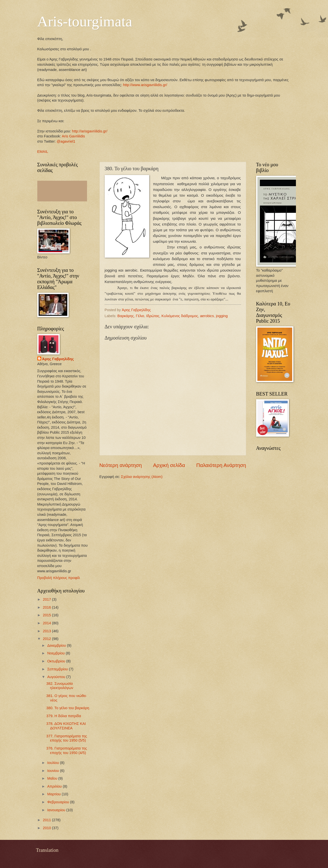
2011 (47, 820)
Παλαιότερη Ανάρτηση (221, 465)
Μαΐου (53, 778)
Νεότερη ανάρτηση (121, 465)
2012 (47, 639)
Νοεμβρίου (56, 653)
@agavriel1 (66, 141)
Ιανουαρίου (57, 810)
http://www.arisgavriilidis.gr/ (145, 85)
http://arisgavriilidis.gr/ (90, 131)
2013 (47, 631)
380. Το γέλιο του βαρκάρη (68, 708)
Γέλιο (140, 316)
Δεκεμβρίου (57, 645)
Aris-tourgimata (85, 21)
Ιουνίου (54, 771)
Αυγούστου (57, 677)
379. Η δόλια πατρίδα (64, 716)
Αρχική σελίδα (169, 465)
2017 (47, 599)
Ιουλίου (54, 763)
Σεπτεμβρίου (58, 669)
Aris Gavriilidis (73, 136)
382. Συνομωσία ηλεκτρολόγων (60, 686)
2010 (47, 828)
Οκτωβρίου (57, 661)
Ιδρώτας (153, 316)
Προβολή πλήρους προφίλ (59, 578)
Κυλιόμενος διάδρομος (180, 316)
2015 (47, 615)
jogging (222, 316)
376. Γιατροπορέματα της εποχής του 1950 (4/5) (67, 751)
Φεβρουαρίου (59, 802)
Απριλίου (55, 786)
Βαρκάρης (126, 316)
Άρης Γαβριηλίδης (58, 359)
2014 (47, 623)
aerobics (207, 316)
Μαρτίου (54, 794)
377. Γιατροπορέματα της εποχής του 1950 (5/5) (67, 738)
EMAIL (43, 152)
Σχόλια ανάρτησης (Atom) (142, 477)
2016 (47, 607)
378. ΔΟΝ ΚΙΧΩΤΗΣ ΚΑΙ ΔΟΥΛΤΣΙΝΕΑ (66, 726)
